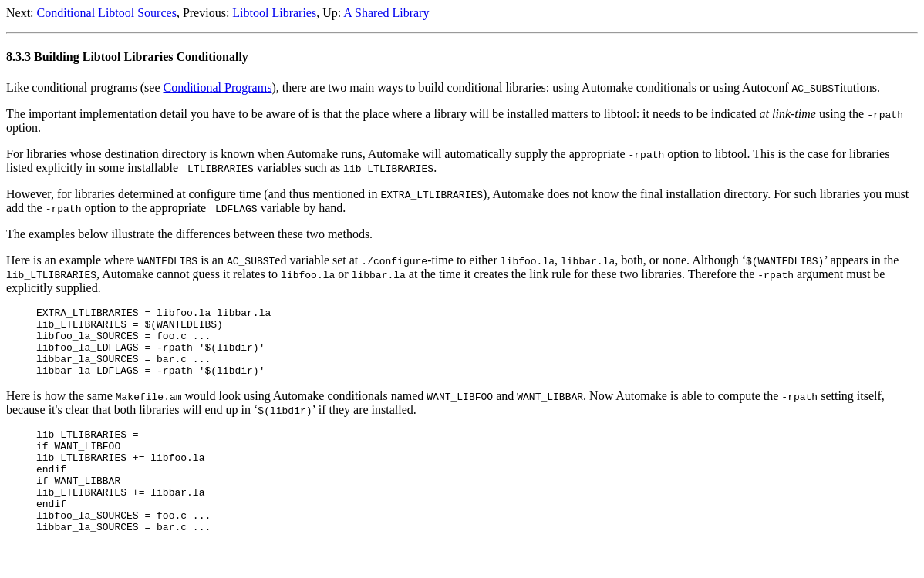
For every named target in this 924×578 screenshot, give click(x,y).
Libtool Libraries (274, 13)
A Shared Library (386, 13)
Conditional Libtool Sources (107, 13)
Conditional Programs (218, 87)
